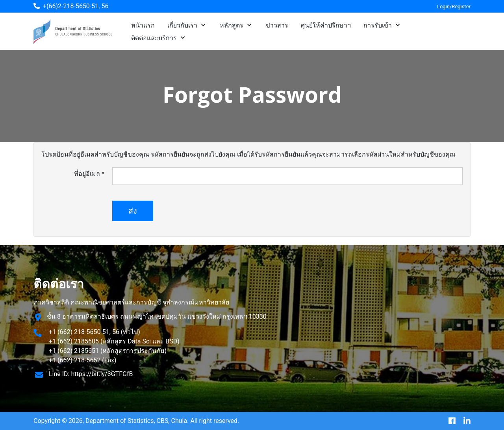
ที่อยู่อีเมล (89, 174)
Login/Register (454, 6)
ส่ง (133, 211)
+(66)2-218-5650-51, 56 (76, 6)
